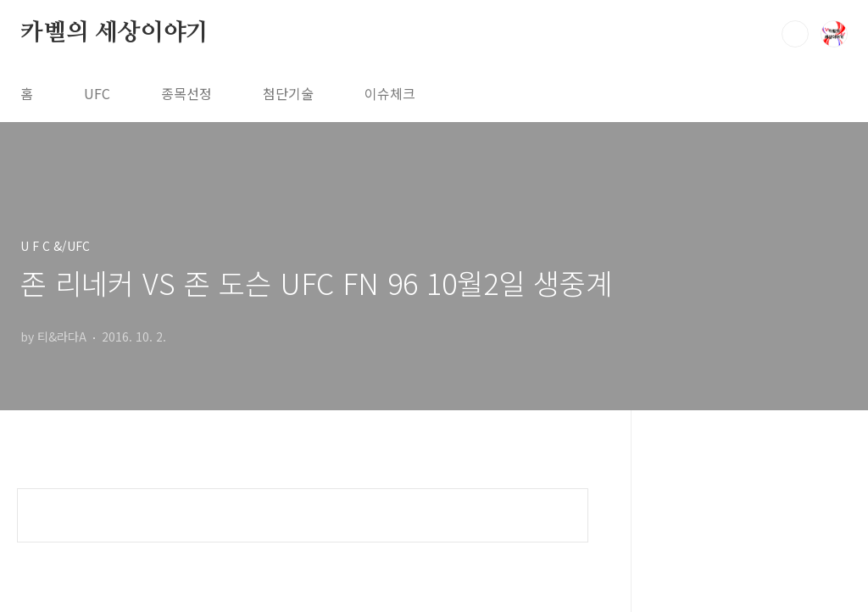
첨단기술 (288, 93)
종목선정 (186, 93)
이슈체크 (390, 93)
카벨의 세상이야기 (114, 33)
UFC (97, 93)
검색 (795, 34)
